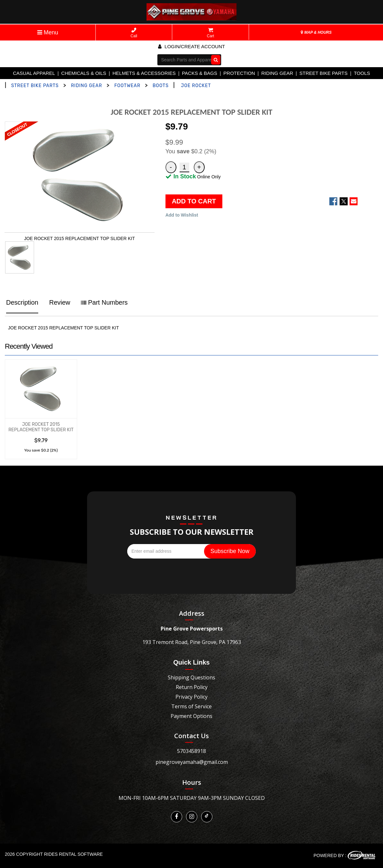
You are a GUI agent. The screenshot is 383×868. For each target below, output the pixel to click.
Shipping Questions (191, 677)
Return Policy (192, 687)
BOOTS (161, 86)
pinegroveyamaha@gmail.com (192, 762)
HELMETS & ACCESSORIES (144, 73)
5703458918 (191, 751)
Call (134, 33)
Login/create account (191, 46)
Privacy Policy (191, 697)
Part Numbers (104, 302)
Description (22, 302)
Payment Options (191, 716)
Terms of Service (191, 706)
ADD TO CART (194, 201)
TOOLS (362, 73)
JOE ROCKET (196, 86)
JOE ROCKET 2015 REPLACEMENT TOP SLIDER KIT (41, 427)
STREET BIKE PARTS (324, 73)
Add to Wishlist (182, 215)
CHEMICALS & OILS (84, 73)
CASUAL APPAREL (34, 73)
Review (60, 302)
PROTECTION (239, 73)
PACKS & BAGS (200, 73)
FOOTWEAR (127, 86)
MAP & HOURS (316, 32)
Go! (214, 59)
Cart (211, 33)
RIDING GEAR (277, 73)
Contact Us (191, 736)
